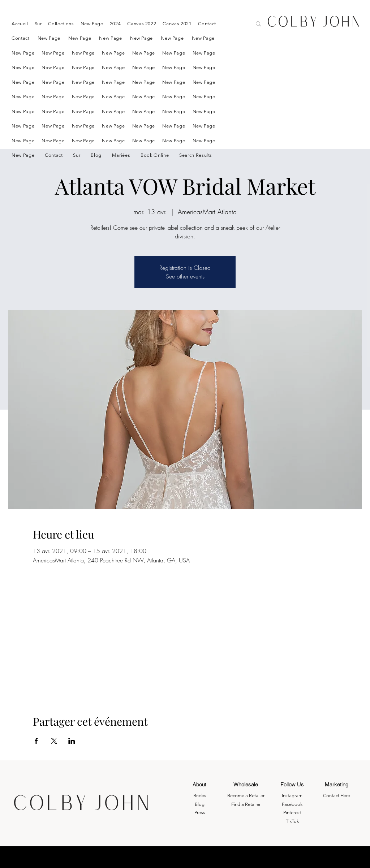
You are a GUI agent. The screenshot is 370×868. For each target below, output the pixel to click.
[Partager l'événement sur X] (54, 741)
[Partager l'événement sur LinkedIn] (72, 741)
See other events (185, 276)
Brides (200, 796)
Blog (200, 804)
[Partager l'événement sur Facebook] (36, 741)
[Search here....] (220, 25)
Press (200, 813)
